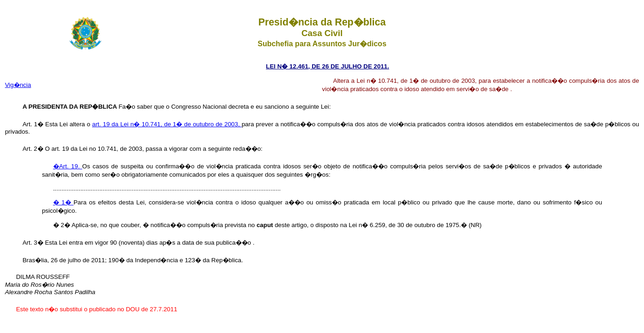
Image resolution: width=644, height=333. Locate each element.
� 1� (63, 202)
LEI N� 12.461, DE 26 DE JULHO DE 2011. (327, 66)
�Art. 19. (68, 166)
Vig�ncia (18, 85)
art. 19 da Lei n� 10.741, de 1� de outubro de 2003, (167, 124)
